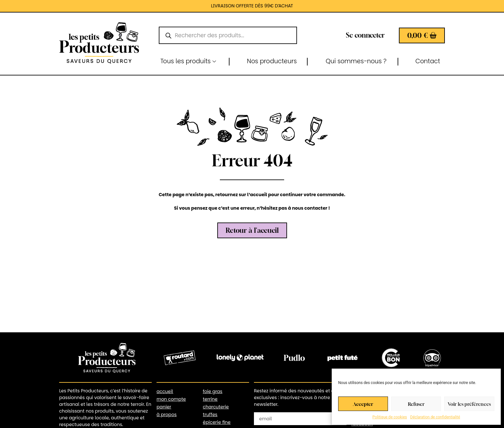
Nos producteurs (272, 61)
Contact (428, 61)
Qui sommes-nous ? (356, 61)
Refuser (416, 404)
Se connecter (365, 35)
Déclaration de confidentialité (435, 417)
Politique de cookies (390, 417)
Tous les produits (188, 61)
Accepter (363, 404)
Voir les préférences (469, 404)
